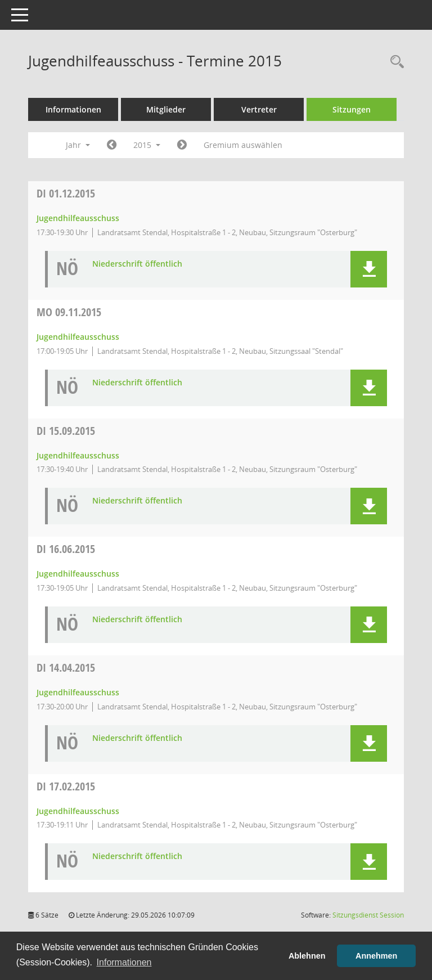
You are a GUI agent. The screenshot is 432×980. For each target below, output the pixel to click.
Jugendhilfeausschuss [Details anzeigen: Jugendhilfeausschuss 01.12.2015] (78, 218)
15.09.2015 (66, 431)
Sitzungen (352, 109)
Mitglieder (166, 109)
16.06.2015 (66, 549)
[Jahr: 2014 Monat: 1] (112, 145)
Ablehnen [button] (307, 956)
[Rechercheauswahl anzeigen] (394, 62)
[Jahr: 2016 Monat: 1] (182, 145)
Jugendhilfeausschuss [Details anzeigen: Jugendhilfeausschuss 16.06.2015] (78, 574)
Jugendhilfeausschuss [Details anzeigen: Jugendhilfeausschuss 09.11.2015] (78, 337)
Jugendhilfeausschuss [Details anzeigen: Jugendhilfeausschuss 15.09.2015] (78, 455)
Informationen (73, 109)
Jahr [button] (78, 145)
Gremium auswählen (243, 145)
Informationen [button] (124, 962)
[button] (369, 269)
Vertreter (259, 109)
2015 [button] (147, 145)
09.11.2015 (69, 312)
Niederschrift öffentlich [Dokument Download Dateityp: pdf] (137, 264)
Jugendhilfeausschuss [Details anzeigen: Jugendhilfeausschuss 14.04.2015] (78, 692)
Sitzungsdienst (368, 915)
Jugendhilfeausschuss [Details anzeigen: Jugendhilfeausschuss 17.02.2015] (78, 811)
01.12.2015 (66, 193)
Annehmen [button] (376, 956)
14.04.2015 (66, 667)
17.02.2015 (66, 786)
